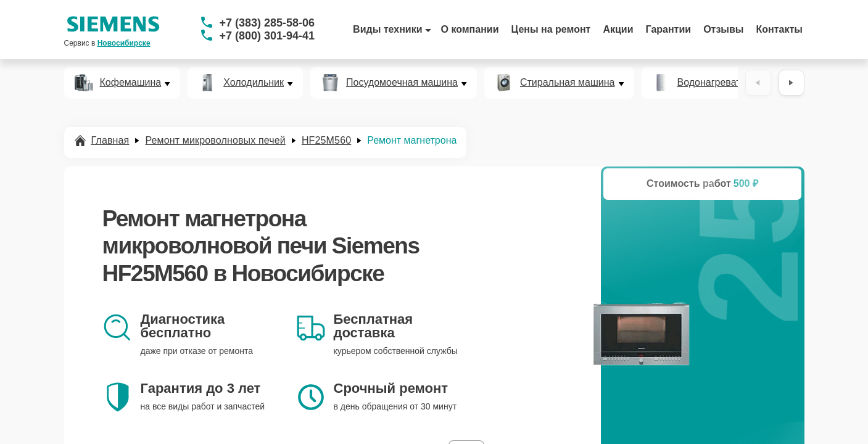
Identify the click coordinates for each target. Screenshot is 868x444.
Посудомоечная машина (402, 83)
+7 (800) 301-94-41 (267, 36)
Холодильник (254, 83)
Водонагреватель (717, 83)
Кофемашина (131, 83)
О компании (470, 29)
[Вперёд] (792, 83)
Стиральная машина (568, 83)
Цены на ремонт (551, 29)
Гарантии (669, 29)
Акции (618, 29)
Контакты (779, 29)
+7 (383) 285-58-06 (267, 23)
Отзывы (723, 29)
